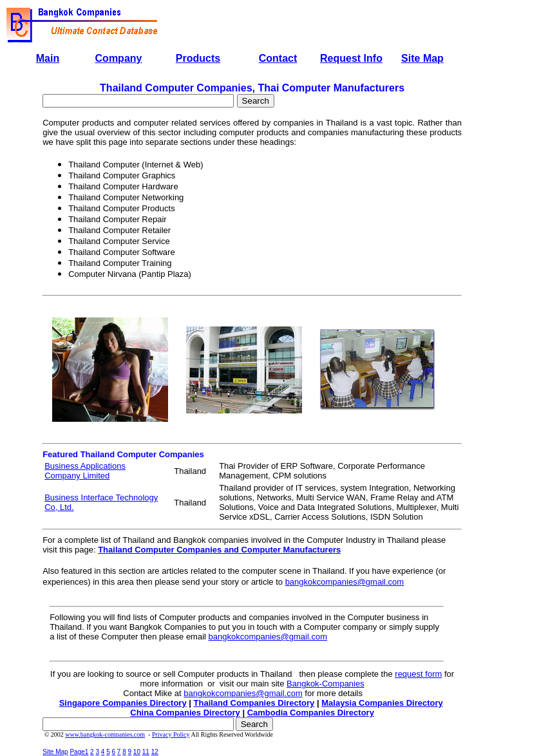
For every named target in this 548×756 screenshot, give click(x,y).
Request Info (351, 58)
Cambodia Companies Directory (311, 713)
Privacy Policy (171, 734)
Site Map (422, 58)
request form (418, 674)
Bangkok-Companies (326, 684)
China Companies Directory (185, 713)
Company (119, 58)
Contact (278, 58)
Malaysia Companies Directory (382, 703)
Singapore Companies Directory (123, 703)
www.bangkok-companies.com (105, 734)
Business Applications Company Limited (85, 471)
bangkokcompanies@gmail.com (345, 582)
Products (198, 58)
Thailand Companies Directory (254, 703)
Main (48, 58)
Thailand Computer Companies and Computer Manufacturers (219, 550)
